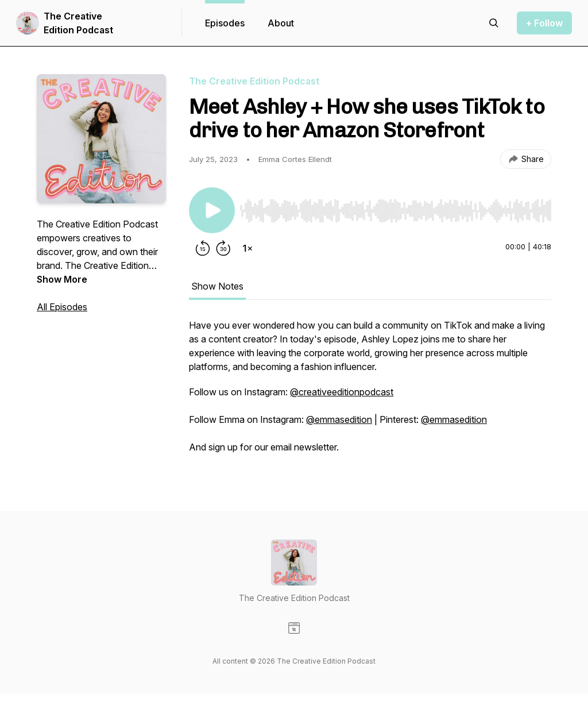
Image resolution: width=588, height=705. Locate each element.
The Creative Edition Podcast (78, 23)
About (281, 23)
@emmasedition (339, 419)
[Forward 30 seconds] (223, 248)
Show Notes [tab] (217, 286)
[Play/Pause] (212, 210)
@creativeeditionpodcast (342, 392)
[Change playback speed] (247, 248)
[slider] (395, 211)
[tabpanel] (370, 392)
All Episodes (62, 307)
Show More (62, 279)
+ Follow (544, 23)
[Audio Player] (395, 207)
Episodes (225, 23)
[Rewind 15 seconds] (203, 248)
